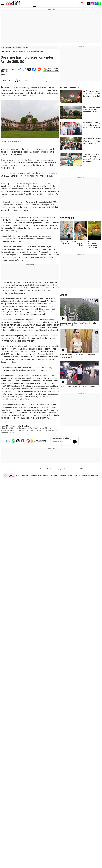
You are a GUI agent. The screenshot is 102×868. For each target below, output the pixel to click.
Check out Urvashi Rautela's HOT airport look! (78, 387)
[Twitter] (88, 3)
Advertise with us (35, 476)
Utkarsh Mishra (3, 74)
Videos (66, 469)
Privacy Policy (55, 476)
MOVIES (49, 4)
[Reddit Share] (39, 69)
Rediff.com (25, 476)
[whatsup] (100, 3)
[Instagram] (92, 3)
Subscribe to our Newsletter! (61, 439)
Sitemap (63, 476)
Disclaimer (46, 476)
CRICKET (55, 4)
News (8, 51)
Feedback (70, 476)
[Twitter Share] (29, 69)
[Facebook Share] (34, 69)
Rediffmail (51, 469)
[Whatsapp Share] (24, 69)
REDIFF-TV (78, 4)
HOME (29, 4)
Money (59, 469)
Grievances (95, 476)
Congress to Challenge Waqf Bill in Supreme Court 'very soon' (92, 141)
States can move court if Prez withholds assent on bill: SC (92, 109)
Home (2, 51)
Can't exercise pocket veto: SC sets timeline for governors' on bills (92, 94)
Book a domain (40, 469)
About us (77, 476)
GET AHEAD (70, 4)
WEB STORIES (67, 218)
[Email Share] (19, 69)
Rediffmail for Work (26, 469)
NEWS (35, 4)
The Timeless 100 (77, 469)
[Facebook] (96, 3)
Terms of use (86, 476)
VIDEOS (63, 295)
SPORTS (62, 4)
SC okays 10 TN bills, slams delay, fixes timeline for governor (92, 125)
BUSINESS (41, 4)
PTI (7, 69)
